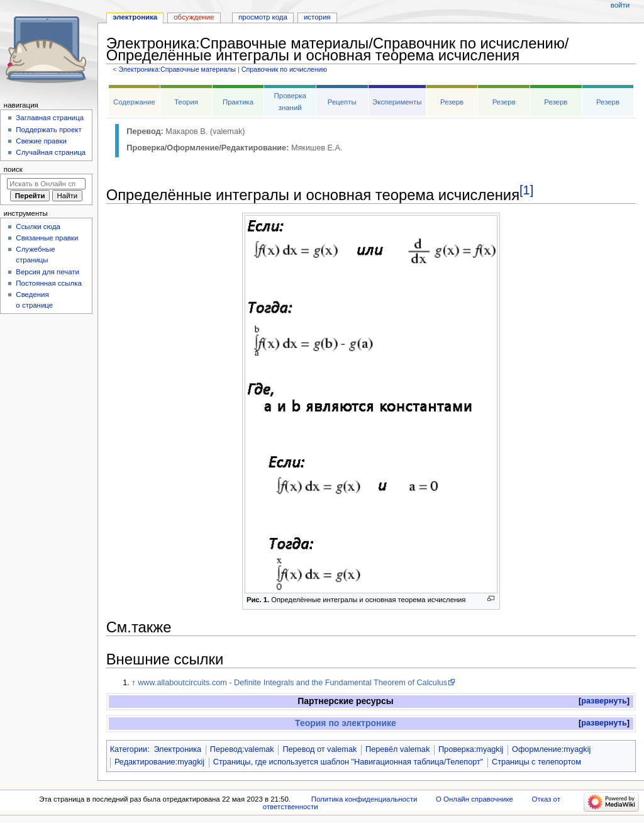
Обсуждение (194, 17)
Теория (186, 102)
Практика (238, 102)
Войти (620, 5)
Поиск (13, 169)
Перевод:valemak (242, 749)
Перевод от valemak (319, 749)
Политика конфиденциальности (364, 799)
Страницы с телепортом (536, 762)
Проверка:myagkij (471, 749)
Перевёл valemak (397, 749)
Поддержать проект (48, 130)
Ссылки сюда (38, 227)
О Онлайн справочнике (475, 799)
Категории (129, 749)
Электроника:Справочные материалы (177, 69)
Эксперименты (397, 102)
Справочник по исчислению (284, 69)
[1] (526, 190)
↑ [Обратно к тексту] (133, 683)
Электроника (177, 749)
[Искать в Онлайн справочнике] (46, 184)
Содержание (134, 102)
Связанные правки (47, 238)
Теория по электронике (346, 723)
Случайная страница (51, 152)
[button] (604, 701)
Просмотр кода (263, 17)
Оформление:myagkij (551, 749)
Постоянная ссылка (48, 283)
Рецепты (342, 102)
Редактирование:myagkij (159, 762)
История (317, 17)
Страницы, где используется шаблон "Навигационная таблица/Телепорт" (348, 762)
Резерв (452, 102)
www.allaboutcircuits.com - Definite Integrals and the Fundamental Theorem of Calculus (292, 683)
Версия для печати (47, 272)
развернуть (604, 701)
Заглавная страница (50, 118)
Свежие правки (41, 141)
